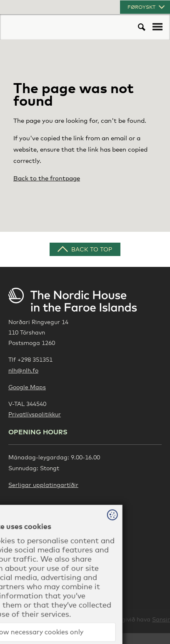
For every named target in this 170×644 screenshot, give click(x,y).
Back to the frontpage (47, 178)
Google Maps (27, 387)
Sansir (161, 619)
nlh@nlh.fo (23, 370)
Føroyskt (147, 7)
